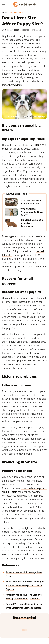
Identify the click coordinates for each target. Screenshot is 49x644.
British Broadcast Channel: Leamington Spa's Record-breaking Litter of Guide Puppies (25, 585)
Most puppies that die (23, 360)
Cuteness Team (12, 30)
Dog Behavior (16, 13)
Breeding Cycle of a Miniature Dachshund (32, 223)
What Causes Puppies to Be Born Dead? (32, 212)
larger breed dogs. (12, 85)
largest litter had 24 (23, 44)
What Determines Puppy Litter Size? (31, 202)
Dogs (4, 13)
